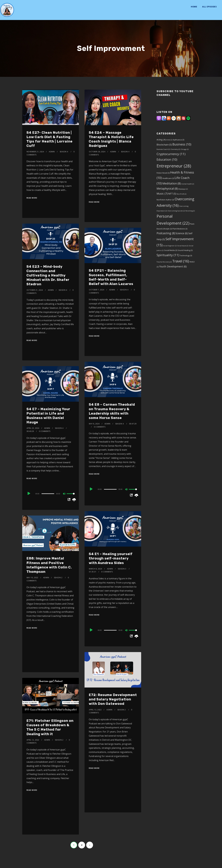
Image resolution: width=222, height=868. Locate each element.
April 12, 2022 (33, 740)
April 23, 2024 (33, 428)
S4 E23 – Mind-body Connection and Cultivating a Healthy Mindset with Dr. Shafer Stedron (48, 275)
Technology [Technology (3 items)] (186, 255)
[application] (113, 489)
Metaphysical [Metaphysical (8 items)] (167, 189)
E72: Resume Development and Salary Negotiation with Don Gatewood (113, 699)
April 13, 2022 (95, 710)
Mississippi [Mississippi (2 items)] (183, 189)
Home (194, 7)
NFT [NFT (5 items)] (172, 194)
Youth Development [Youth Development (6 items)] (173, 266)
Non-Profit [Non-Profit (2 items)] (182, 194)
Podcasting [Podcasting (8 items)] (166, 233)
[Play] (92, 489)
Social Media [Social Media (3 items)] (171, 250)
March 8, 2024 (95, 569)
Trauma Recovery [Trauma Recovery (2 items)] (164, 262)
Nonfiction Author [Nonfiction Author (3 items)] (165, 200)
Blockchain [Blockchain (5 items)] (164, 145)
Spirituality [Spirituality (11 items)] (168, 255)
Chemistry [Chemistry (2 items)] (175, 149)
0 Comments (100, 427)
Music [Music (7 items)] (162, 193)
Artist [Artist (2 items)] (169, 140)
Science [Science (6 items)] (182, 233)
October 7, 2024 (97, 290)
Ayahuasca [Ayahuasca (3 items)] (178, 140)
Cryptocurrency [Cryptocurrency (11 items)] (171, 154)
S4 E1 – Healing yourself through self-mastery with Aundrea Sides (111, 558)
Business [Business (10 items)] (182, 144)
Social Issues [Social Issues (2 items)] (183, 246)
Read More (32, 198)
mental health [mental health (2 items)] (188, 184)
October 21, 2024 (35, 290)
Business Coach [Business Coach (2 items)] (163, 149)
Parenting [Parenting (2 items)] (190, 211)
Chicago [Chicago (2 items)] (185, 149)
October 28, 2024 (97, 152)
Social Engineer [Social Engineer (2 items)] (170, 246)
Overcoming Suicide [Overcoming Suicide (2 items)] (176, 211)
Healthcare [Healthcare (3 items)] (168, 178)
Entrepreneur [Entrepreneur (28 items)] (174, 166)
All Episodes (209, 7)
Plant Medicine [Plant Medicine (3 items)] (180, 229)
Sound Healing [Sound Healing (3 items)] (185, 250)
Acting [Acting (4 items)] (161, 140)
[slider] (110, 489)
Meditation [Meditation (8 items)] (172, 183)
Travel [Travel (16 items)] (181, 261)
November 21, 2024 (35, 152)
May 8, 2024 (94, 424)
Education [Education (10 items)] (167, 159)
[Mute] (127, 490)
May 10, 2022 (32, 578)
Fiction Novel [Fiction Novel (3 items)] (163, 173)
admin (52, 152)
